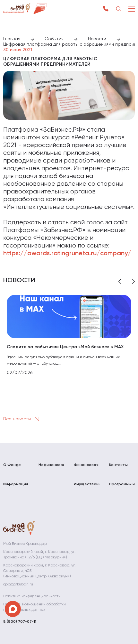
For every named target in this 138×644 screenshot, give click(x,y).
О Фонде (12, 465)
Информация (16, 484)
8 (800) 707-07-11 (20, 622)
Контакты (118, 465)
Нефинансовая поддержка (51, 468)
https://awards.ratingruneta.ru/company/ (67, 254)
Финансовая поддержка (86, 468)
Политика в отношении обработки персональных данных (34, 607)
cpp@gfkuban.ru (18, 584)
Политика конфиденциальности (32, 596)
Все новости (22, 419)
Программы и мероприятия (122, 487)
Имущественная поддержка (87, 487)
